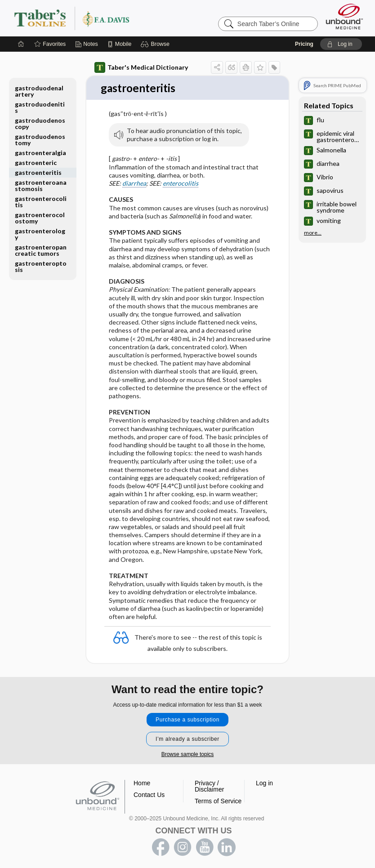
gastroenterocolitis (41, 202)
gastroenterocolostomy (40, 218)
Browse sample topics (188, 754)
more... (313, 233)
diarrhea (134, 184)
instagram (183, 847)
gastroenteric (36, 162)
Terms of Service (218, 801)
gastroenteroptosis (41, 266)
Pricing (304, 44)
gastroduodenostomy (40, 140)
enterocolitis (181, 184)
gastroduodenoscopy (40, 123)
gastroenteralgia (40, 153)
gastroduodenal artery (39, 91)
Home (142, 783)
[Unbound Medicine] (344, 16)
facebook (161, 847)
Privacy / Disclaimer (209, 786)
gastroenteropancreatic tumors (41, 250)
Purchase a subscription (187, 720)
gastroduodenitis (40, 107)
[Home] (21, 44)
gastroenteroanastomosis (41, 185)
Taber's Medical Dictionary (141, 67)
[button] (156, 44)
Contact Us (149, 795)
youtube (205, 847)
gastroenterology (40, 234)
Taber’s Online (125, 18)
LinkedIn (227, 847)
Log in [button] (264, 783)
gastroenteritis (38, 172)
